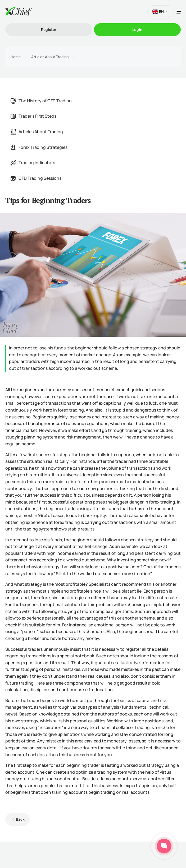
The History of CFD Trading (41, 101)
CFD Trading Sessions (36, 178)
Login (137, 29)
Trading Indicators (33, 163)
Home (16, 57)
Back (20, 819)
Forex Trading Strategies (39, 147)
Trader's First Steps (33, 116)
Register (49, 29)
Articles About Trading (50, 57)
